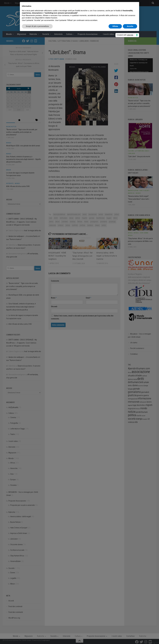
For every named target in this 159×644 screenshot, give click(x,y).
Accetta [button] (130, 26)
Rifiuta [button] (115, 26)
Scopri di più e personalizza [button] (37, 26)
